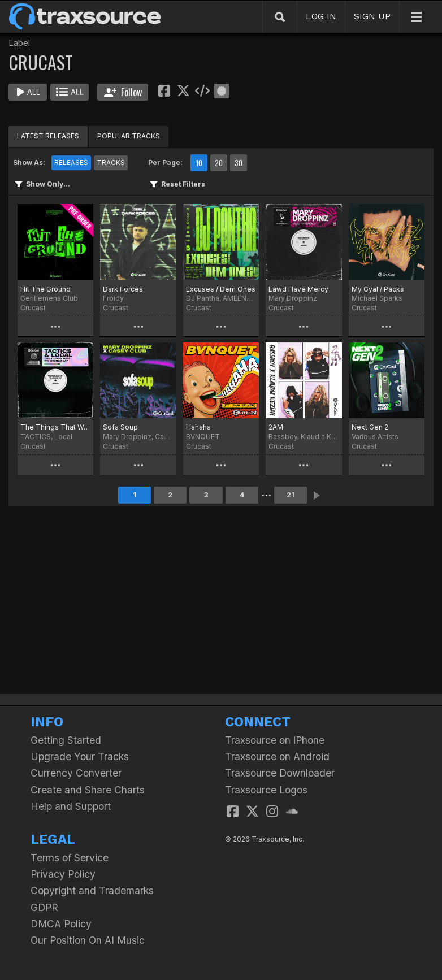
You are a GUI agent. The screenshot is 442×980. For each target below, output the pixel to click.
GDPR (44, 907)
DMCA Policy (61, 924)
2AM (276, 427)
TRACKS (111, 162)
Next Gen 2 (370, 427)
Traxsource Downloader (280, 773)
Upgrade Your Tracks (80, 756)
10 (199, 163)
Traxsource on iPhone (275, 740)
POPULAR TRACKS (129, 136)
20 (219, 163)
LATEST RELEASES (48, 136)
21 (291, 495)
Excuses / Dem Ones (221, 289)
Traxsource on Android (277, 756)
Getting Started (66, 740)
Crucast (33, 308)
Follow (123, 92)
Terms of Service (70, 858)
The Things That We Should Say (55, 427)
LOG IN (321, 16)
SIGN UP (372, 16)
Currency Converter (76, 773)
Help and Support (71, 806)
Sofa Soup (120, 427)
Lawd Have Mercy (298, 289)
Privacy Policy (63, 874)
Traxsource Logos (266, 790)
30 (239, 163)
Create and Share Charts (88, 790)
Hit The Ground (45, 289)
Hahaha (198, 427)
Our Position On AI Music (88, 940)
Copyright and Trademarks (92, 890)
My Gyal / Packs (378, 289)
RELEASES (71, 162)
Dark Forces (123, 289)
